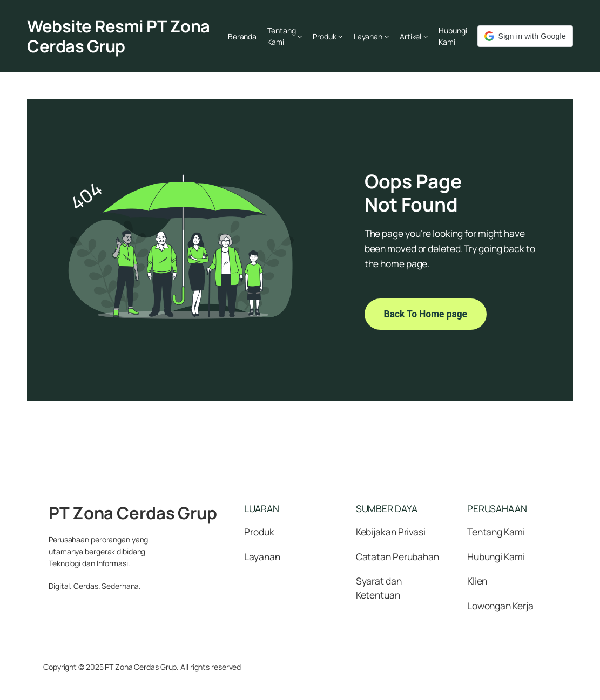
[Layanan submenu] (387, 36)
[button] (525, 36)
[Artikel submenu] (426, 36)
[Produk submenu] (340, 36)
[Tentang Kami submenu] (300, 36)
